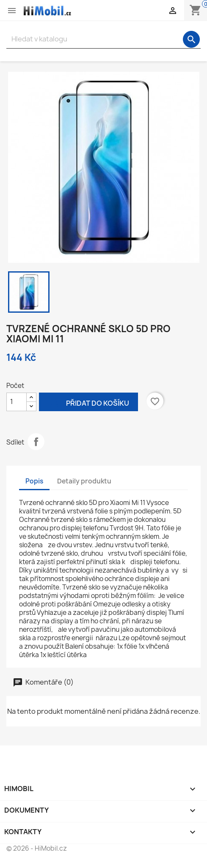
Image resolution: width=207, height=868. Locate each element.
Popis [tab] (34, 481)
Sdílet (36, 442)
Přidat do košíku (88, 403)
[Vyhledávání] (103, 39)
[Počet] (17, 402)
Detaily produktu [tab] (84, 481)
